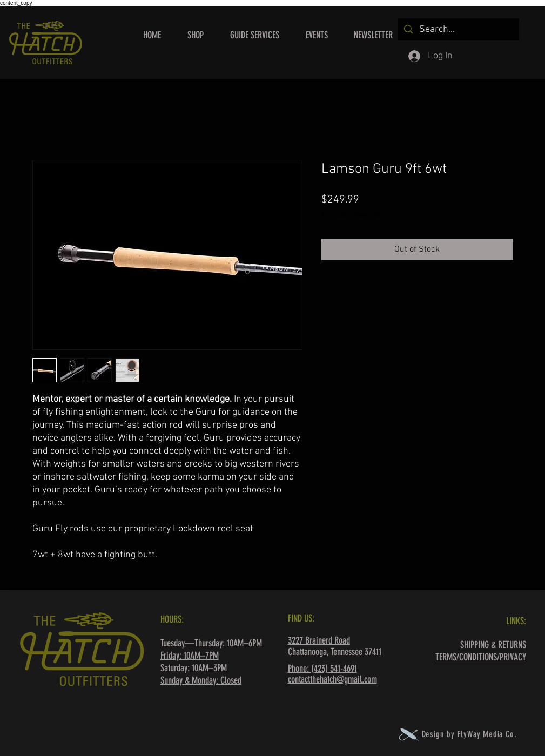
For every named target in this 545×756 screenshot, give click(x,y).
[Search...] (458, 29)
